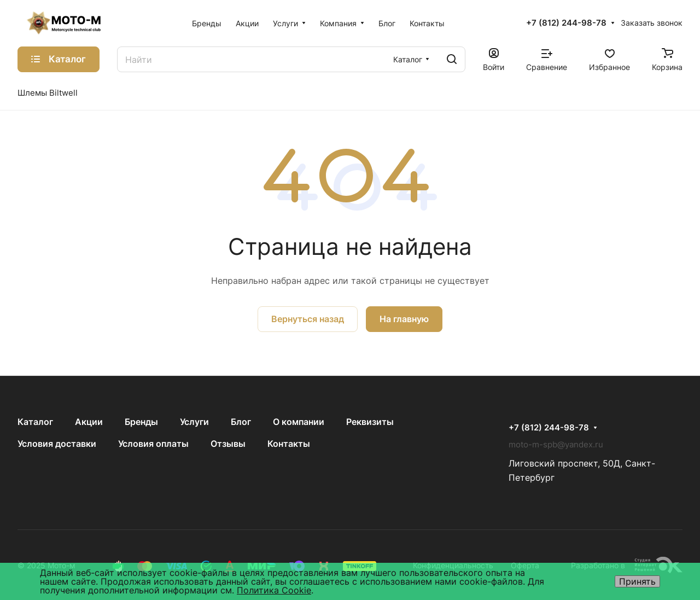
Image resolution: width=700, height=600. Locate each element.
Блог (241, 422)
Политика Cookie (274, 590)
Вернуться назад (308, 319)
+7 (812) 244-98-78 (566, 23)
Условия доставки (57, 444)
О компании (299, 422)
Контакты (289, 444)
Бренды (141, 422)
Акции (89, 422)
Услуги (194, 422)
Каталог (35, 422)
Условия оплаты (153, 444)
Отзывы (228, 444)
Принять (637, 581)
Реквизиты (370, 422)
